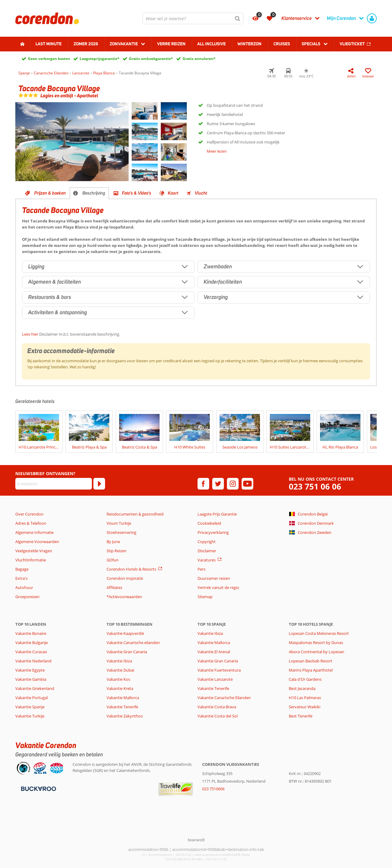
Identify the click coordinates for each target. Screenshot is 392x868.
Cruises (282, 44)
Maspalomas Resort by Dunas (316, 643)
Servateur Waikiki (305, 707)
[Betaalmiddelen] (38, 788)
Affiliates (114, 587)
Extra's (21, 578)
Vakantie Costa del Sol (218, 716)
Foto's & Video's (137, 193)
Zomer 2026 (86, 44)
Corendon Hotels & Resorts (131, 569)
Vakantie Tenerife (122, 707)
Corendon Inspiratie (125, 578)
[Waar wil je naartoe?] (193, 18)
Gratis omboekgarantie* (151, 59)
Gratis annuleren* (199, 59)
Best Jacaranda (302, 688)
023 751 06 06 (315, 487)
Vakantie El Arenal (214, 652)
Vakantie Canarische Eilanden (224, 698)
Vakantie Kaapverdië (125, 633)
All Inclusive (211, 44)
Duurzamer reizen (214, 578)
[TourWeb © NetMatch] (196, 840)
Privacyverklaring (213, 532)
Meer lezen (217, 151)
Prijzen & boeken (50, 193)
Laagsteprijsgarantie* (100, 59)
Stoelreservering (121, 532)
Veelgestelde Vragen (34, 551)
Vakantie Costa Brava (217, 707)
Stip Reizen (117, 551)
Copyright (207, 542)
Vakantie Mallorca (123, 698)
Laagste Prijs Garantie (217, 514)
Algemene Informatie (34, 532)
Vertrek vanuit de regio (218, 587)
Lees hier (30, 334)
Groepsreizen (27, 597)
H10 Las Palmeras (305, 698)
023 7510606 (213, 789)
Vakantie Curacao (31, 652)
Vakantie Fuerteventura (219, 670)
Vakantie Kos (118, 679)
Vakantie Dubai (120, 670)
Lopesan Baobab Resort (311, 661)
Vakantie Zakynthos (125, 716)
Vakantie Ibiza (119, 661)
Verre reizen (171, 44)
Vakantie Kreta (120, 688)
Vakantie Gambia (31, 679)
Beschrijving (94, 193)
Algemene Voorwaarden (37, 542)
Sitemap (205, 597)
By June (113, 542)
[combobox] (193, 18)
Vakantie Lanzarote (215, 679)
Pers (202, 569)
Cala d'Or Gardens (305, 679)
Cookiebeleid (209, 523)
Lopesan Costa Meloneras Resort (319, 633)
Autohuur (24, 587)
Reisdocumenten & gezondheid (135, 514)
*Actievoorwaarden (124, 597)
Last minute (49, 44)
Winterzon (249, 44)
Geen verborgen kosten (49, 59)
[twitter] (218, 484)
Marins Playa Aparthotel (311, 670)
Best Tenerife (301, 716)
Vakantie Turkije (30, 716)
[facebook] (203, 484)
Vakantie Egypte (30, 670)
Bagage (22, 569)
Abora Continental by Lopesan (317, 652)
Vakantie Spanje (30, 707)
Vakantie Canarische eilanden (133, 643)
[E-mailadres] (54, 484)
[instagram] (233, 484)
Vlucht (201, 193)
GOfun (113, 560)
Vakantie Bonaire (31, 633)
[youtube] (247, 484)
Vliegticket (352, 44)
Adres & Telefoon (31, 523)
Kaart (173, 193)
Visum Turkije (119, 523)
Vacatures (207, 560)
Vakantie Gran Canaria (127, 652)
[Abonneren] (99, 484)
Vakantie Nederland (33, 661)
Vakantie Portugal (32, 698)
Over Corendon (29, 514)
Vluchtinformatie (31, 560)
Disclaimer (207, 551)
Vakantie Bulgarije (32, 643)
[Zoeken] (238, 18)
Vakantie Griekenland (35, 688)
